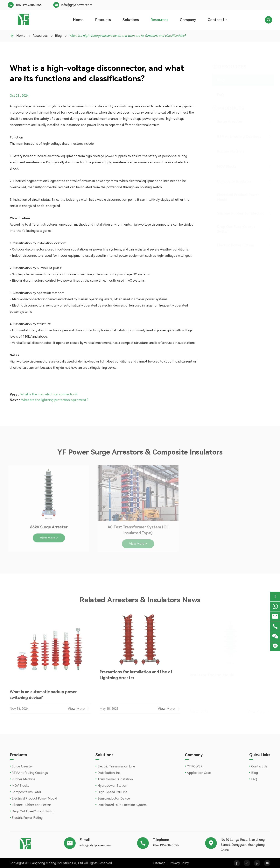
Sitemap (159, 863)
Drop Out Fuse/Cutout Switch (232, 229)
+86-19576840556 (29, 5)
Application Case (199, 773)
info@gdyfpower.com (77, 5)
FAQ (217, 95)
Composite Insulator (231, 181)
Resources (159, 20)
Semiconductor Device (114, 798)
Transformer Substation (115, 779)
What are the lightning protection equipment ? (55, 398)
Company (188, 20)
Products (103, 20)
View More (79, 710)
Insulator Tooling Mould (212, 674)
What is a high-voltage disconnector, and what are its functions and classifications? (127, 36)
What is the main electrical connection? (49, 393)
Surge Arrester (226, 121)
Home (78, 20)
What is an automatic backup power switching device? (43, 696)
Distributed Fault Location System (122, 805)
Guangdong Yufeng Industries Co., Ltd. (56, 863)
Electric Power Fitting (232, 245)
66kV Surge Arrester (47, 527)
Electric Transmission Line (116, 766)
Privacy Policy (179, 863)
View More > (47, 538)
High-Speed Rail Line (112, 792)
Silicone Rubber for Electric (237, 213)
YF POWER (195, 766)
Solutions (131, 20)
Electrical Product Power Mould (234, 197)
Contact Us (218, 20)
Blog (58, 36)
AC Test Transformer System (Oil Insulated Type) (136, 530)
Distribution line (109, 773)
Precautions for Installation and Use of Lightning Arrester (136, 676)
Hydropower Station (112, 786)
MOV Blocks (223, 166)
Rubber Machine (227, 151)
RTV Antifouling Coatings (235, 136)
